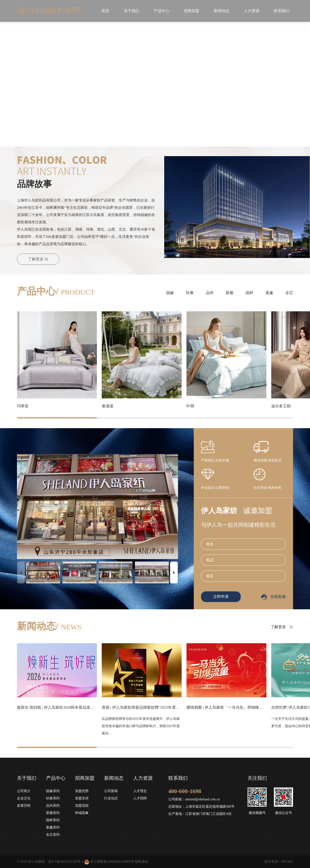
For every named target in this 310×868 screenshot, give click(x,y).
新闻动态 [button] (222, 11)
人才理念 (140, 791)
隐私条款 (142, 862)
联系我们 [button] (282, 11)
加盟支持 (82, 798)
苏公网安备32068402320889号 (112, 862)
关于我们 (27, 778)
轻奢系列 (53, 798)
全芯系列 (53, 835)
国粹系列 (53, 820)
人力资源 (143, 778)
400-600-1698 (185, 791)
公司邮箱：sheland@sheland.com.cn (194, 799)
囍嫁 (170, 293)
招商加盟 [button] (192, 11)
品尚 (210, 293)
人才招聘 (140, 798)
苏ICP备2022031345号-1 (66, 862)
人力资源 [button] (252, 11)
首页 (105, 11)
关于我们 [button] (132, 11)
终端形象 (82, 813)
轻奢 (190, 293)
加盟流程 (82, 806)
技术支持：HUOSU (279, 862)
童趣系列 (53, 827)
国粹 (249, 293)
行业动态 (111, 798)
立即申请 (221, 597)
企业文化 (24, 798)
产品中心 (56, 778)
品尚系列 (53, 806)
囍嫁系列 (53, 791)
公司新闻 (111, 791)
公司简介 (24, 791)
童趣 (269, 293)
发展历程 (24, 806)
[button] (131, 138)
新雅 (230, 293)
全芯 (289, 293)
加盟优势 (82, 791)
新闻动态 (114, 778)
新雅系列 (53, 813)
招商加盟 (85, 778)
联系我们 (178, 778)
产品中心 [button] (162, 11)
